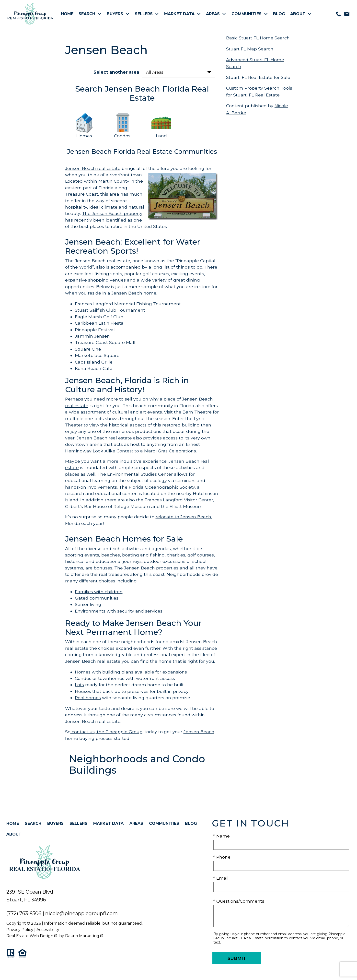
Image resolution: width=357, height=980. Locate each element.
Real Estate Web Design (32, 936)
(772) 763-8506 (24, 913)
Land (161, 136)
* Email (221, 878)
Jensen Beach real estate (93, 168)
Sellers (78, 823)
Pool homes (88, 698)
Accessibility (48, 930)
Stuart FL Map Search (250, 49)
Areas (136, 823)
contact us (83, 732)
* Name (222, 836)
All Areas (155, 72)
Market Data (108, 823)
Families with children (99, 592)
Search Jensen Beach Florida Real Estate (142, 93)
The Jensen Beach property (112, 213)
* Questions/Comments (239, 901)
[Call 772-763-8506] (338, 14)
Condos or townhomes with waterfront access (125, 678)
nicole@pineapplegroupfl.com (81, 913)
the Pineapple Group (119, 732)
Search (33, 823)
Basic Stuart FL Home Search (258, 38)
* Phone (222, 857)
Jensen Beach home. (134, 293)
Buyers (55, 823)
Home (67, 14)
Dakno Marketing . (85, 936)
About (14, 834)
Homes (84, 136)
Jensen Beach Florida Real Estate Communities (142, 151)
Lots (79, 685)
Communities (164, 823)
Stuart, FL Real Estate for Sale (258, 77)
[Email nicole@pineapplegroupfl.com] (347, 14)
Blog (279, 14)
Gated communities (97, 598)
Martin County (114, 181)
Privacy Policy (20, 930)
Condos (123, 136)
